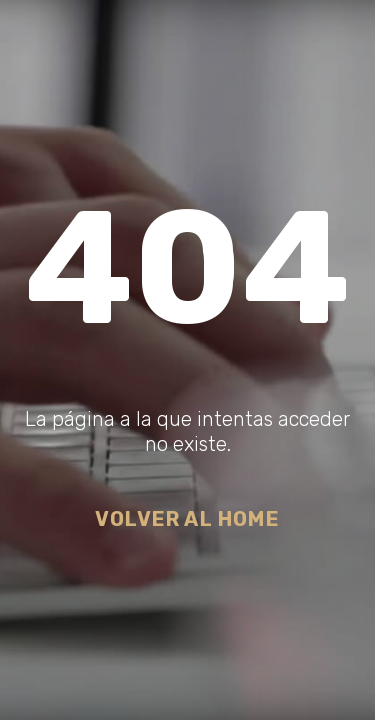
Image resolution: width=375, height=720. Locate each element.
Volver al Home (187, 519)
